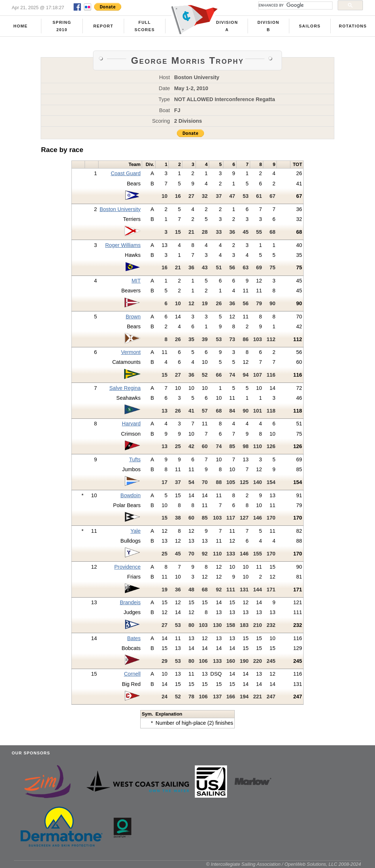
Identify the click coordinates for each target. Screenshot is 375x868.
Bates (134, 638)
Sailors (310, 26)
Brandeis (130, 602)
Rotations (353, 26)
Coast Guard (126, 173)
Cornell (132, 674)
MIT (136, 281)
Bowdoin (131, 495)
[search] (295, 5)
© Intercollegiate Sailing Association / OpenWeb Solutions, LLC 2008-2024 (284, 864)
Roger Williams (123, 245)
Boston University (120, 209)
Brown (133, 317)
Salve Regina (125, 388)
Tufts (135, 459)
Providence (127, 567)
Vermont (131, 352)
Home (21, 26)
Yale (135, 531)
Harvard (131, 424)
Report (103, 26)
